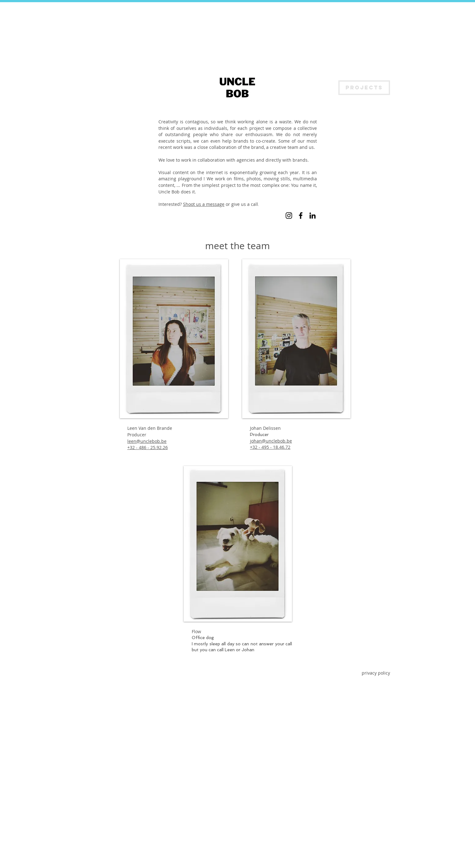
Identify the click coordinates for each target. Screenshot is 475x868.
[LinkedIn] (313, 216)
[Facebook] (301, 216)
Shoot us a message (204, 204)
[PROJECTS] (364, 88)
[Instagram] (289, 216)
